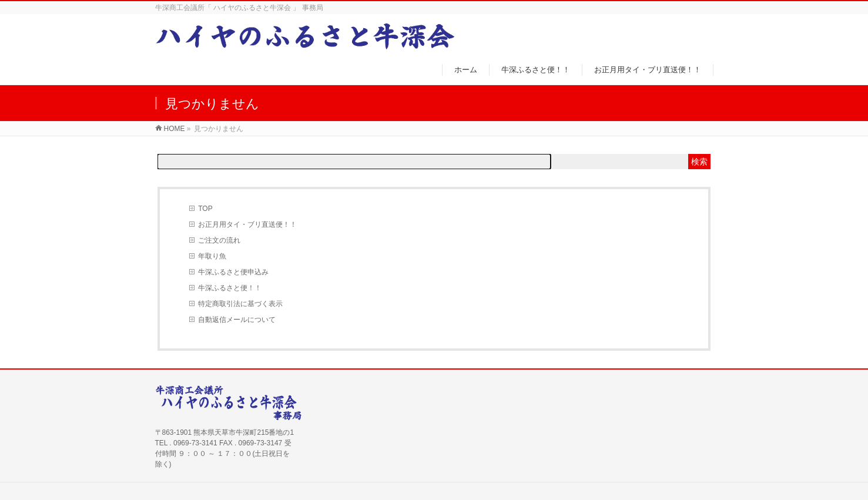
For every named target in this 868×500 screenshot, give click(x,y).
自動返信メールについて (237, 320)
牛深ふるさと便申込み (233, 272)
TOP (205, 209)
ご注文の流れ (219, 240)
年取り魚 (212, 256)
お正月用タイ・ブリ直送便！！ (247, 224)
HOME (175, 129)
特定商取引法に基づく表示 (240, 304)
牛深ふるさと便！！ (230, 288)
